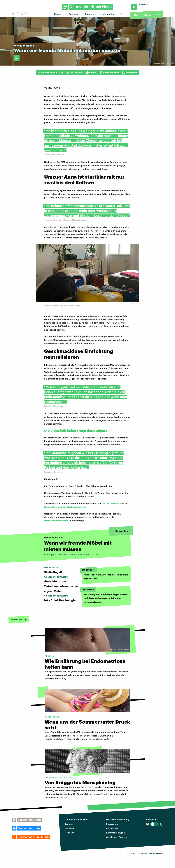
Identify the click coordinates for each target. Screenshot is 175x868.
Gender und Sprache (117, 837)
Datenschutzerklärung (118, 819)
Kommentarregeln (115, 833)
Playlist (147, 15)
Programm (91, 14)
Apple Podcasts (109, 73)
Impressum (112, 824)
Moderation (109, 14)
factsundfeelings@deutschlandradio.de (65, 507)
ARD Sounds (75, 73)
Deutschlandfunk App (51, 73)
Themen (58, 14)
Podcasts (74, 14)
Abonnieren (130, 73)
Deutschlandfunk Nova (76, 819)
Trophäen (69, 833)
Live (136, 15)
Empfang (69, 828)
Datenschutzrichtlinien (56, 521)
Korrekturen (112, 828)
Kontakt (69, 824)
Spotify (91, 73)
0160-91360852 (110, 503)
